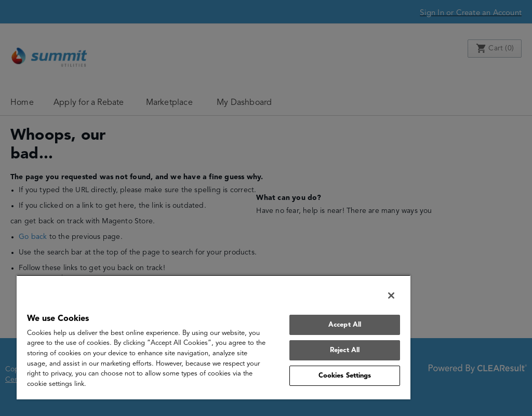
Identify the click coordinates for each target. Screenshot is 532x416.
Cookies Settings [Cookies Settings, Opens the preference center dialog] (345, 376)
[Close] (391, 296)
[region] (214, 337)
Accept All (345, 325)
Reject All (345, 350)
